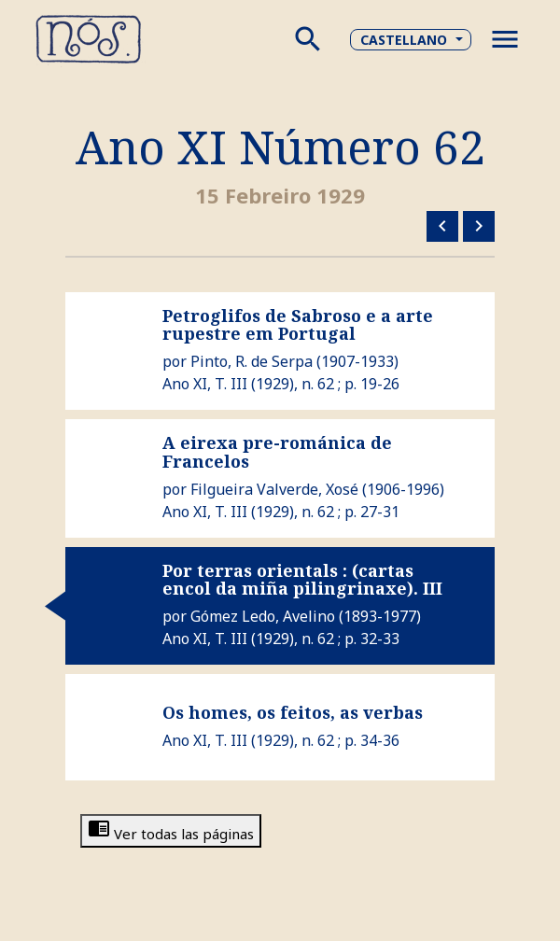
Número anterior (442, 226)
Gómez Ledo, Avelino (263, 616)
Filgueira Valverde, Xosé (274, 489)
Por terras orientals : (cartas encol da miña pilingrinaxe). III (302, 580)
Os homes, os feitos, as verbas (293, 712)
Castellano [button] (404, 40)
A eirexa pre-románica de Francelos (277, 452)
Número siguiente (479, 226)
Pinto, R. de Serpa (252, 361)
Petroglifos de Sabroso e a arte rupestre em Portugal (298, 325)
